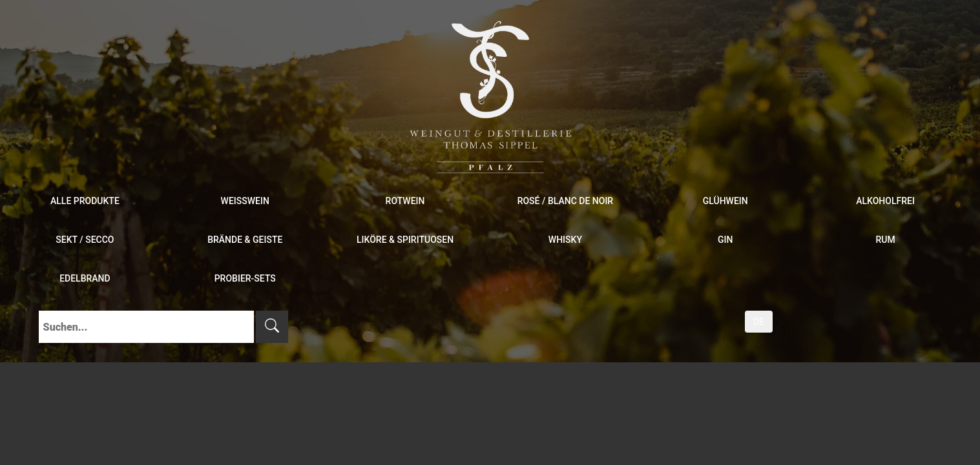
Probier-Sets (245, 278)
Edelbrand (85, 278)
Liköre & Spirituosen (405, 240)
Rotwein (405, 201)
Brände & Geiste (245, 240)
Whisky (565, 240)
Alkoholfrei (885, 201)
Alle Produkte (85, 201)
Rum (885, 240)
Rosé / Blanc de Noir (566, 201)
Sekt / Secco (85, 240)
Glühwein (725, 201)
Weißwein (245, 201)
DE (759, 322)
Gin (725, 240)
